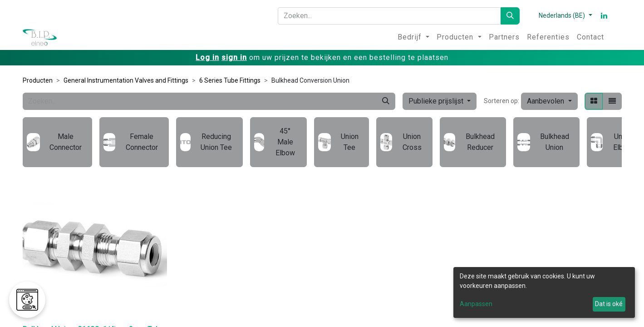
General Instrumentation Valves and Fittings (126, 80)
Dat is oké (609, 304)
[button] (549, 101)
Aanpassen (476, 304)
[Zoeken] (510, 16)
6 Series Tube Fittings (230, 80)
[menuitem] (413, 37)
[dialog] (544, 292)
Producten (38, 80)
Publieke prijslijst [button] (437, 101)
